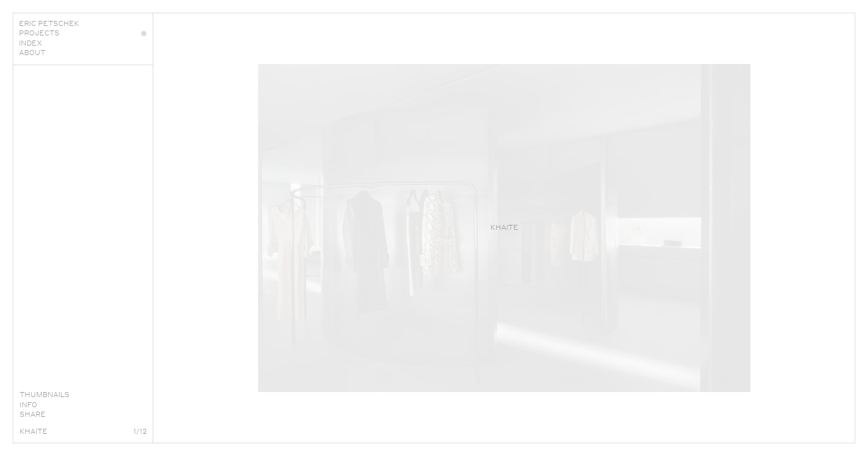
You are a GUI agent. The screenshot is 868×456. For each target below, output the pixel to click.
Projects (83, 33)
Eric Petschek (83, 23)
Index (83, 43)
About (83, 53)
